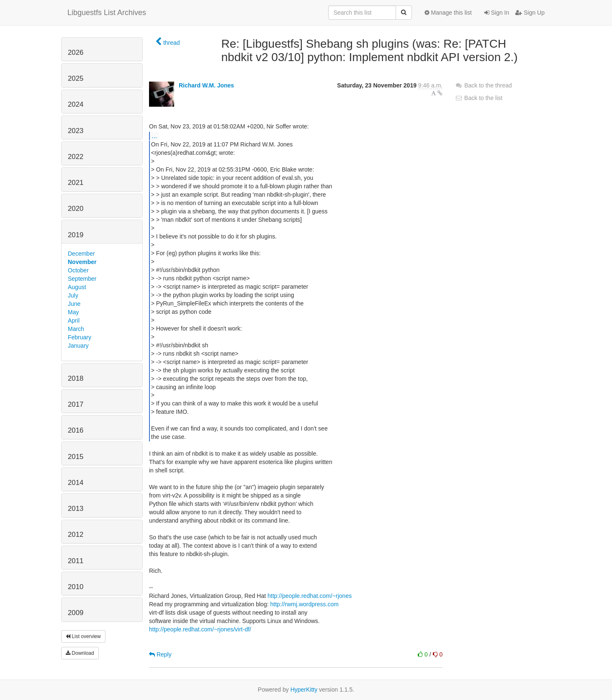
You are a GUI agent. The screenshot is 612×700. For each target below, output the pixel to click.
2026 (76, 53)
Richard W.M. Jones (206, 85)
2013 (76, 509)
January (78, 346)
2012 (76, 535)
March (76, 329)
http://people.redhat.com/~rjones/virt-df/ (200, 629)
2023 (76, 131)
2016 (76, 430)
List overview (83, 636)
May (73, 312)
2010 (76, 587)
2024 (76, 104)
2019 (76, 235)
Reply (160, 654)
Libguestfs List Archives (107, 13)
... (154, 136)
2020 (76, 209)
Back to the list (479, 98)
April (74, 321)
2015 (76, 457)
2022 (76, 157)
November (82, 262)
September (82, 279)
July (73, 295)
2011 (76, 561)
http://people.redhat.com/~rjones (310, 596)
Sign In (497, 13)
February (80, 337)
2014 (76, 483)
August (77, 287)
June (74, 304)
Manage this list (448, 13)
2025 (76, 78)
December (81, 254)
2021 (76, 183)
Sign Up (530, 13)
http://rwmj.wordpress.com (304, 604)
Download (80, 653)
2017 (76, 404)
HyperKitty (304, 690)
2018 (76, 378)
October (78, 270)
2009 (76, 613)
